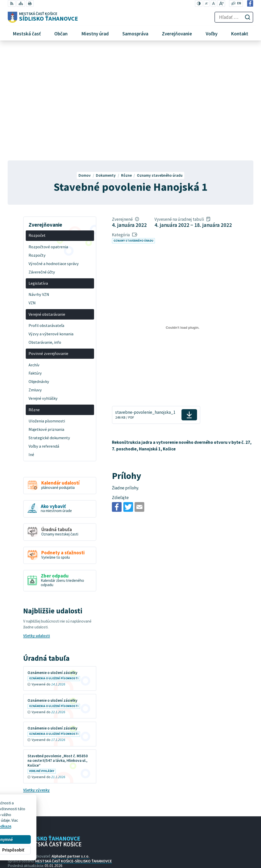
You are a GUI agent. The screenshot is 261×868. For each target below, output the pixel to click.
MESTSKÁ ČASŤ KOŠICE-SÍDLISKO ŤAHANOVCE (74, 749)
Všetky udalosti (37, 524)
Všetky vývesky (36, 678)
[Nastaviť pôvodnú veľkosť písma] (213, 3)
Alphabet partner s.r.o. (70, 744)
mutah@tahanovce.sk (194, 851)
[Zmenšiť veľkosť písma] (207, 3)
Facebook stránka (191, 857)
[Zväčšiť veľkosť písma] (221, 3)
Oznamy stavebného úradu (133, 128)
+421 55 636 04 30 (191, 846)
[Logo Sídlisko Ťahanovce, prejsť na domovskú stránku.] (43, 17)
